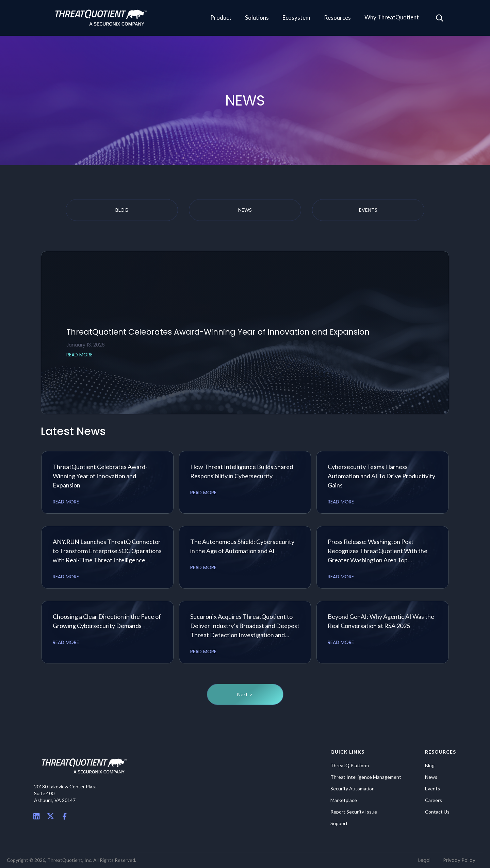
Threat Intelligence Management (366, 777)
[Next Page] (245, 694)
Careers (434, 800)
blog (122, 210)
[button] (221, 18)
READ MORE (79, 355)
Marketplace (344, 800)
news (245, 210)
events (368, 210)
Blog (430, 766)
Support (339, 823)
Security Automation (353, 789)
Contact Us (437, 812)
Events (432, 789)
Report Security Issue (354, 812)
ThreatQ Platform (350, 766)
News (431, 777)
